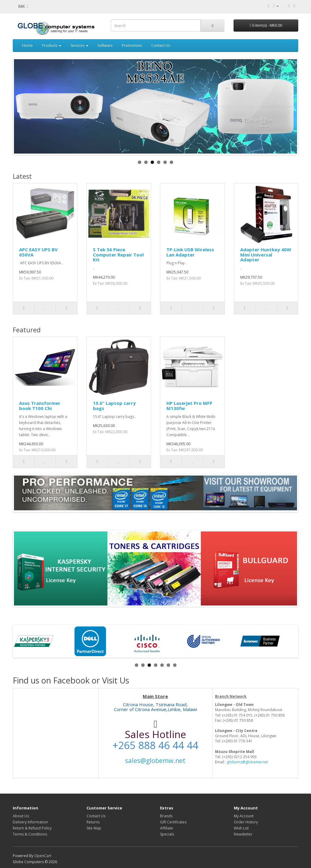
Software (105, 45)
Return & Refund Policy (32, 828)
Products (52, 45)
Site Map (94, 828)
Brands (166, 816)
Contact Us (161, 45)
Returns (93, 822)
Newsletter (243, 834)
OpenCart (43, 856)
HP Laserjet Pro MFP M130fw (189, 406)
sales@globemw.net (155, 761)
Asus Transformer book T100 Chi (40, 406)
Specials (167, 834)
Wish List (241, 828)
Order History (246, 822)
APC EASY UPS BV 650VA (38, 252)
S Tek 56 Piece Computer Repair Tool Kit (118, 254)
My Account (244, 816)
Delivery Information (30, 822)
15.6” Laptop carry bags (114, 406)
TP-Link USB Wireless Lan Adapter (190, 252)
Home (27, 45)
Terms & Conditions (30, 834)
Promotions (132, 45)
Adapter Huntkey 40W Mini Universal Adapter (266, 254)
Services (79, 45)
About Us (21, 816)
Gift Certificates (173, 822)
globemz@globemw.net (247, 762)
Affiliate (167, 828)
